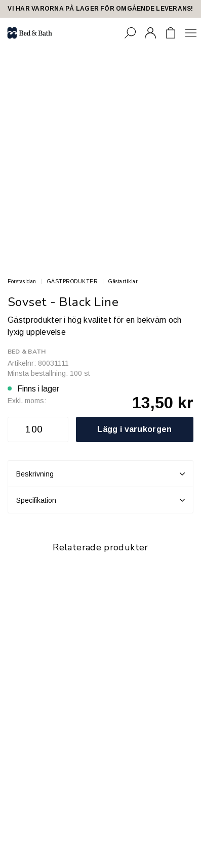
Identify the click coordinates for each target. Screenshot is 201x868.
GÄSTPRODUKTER (73, 281)
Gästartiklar (123, 281)
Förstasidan (22, 281)
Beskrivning (100, 474)
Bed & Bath (27, 352)
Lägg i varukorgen (134, 429)
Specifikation (100, 500)
